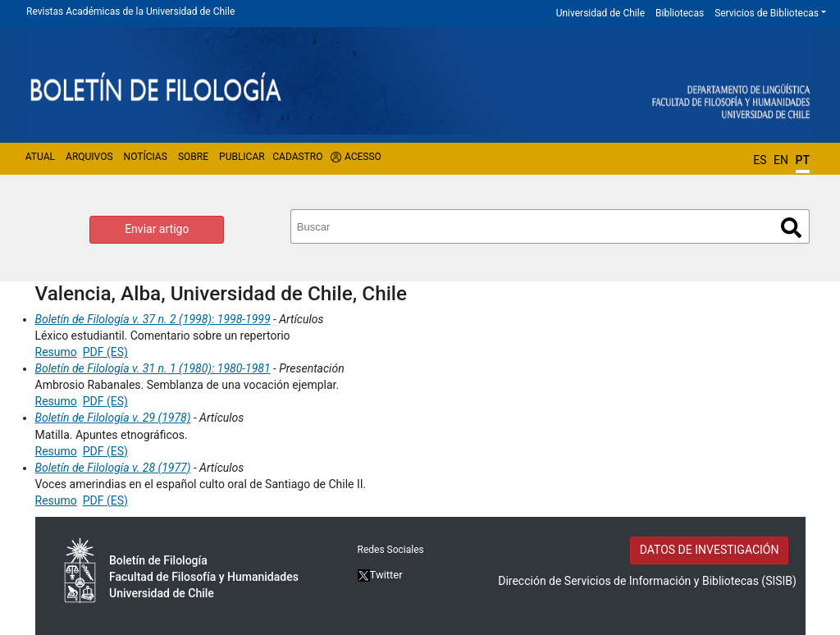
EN (781, 160)
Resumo (56, 352)
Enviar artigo (157, 229)
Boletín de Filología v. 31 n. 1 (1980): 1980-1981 (153, 368)
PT (803, 160)
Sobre (193, 157)
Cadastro (297, 157)
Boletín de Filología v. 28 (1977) (113, 468)
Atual (40, 157)
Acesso (363, 157)
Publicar (242, 157)
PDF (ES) (105, 352)
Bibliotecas (680, 13)
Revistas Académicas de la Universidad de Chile (130, 11)
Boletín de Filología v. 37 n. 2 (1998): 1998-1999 (153, 319)
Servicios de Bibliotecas (767, 13)
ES (760, 160)
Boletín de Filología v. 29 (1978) (113, 418)
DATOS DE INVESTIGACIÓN (710, 550)
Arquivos (89, 157)
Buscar (791, 228)
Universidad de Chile (600, 13)
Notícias (146, 157)
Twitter (380, 575)
